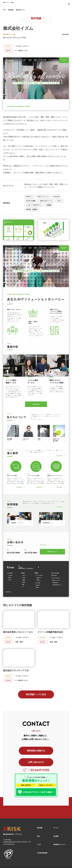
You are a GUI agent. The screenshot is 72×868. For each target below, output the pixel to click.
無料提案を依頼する (21, 751)
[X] (62, 862)
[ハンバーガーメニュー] (69, 4)
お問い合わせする (51, 751)
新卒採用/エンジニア (59, 834)
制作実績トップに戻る (36, 695)
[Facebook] (56, 862)
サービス (56, 817)
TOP (4, 10)
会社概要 (56, 826)
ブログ (39, 834)
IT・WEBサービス (21, 51)
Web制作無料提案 (42, 842)
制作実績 (11, 10)
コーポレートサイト (22, 46)
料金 (38, 826)
